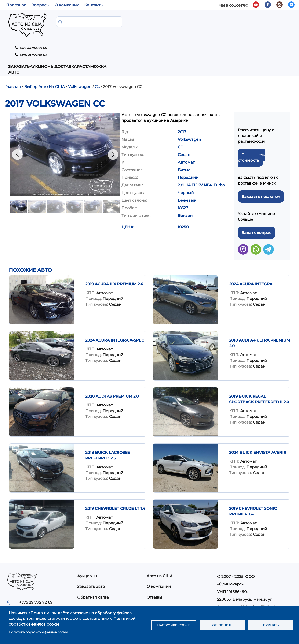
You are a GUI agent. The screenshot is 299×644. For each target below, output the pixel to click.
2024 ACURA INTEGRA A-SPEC (115, 304)
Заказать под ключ (261, 160)
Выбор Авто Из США (44, 51)
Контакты (94, 5)
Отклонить (222, 625)
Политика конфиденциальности (178, 582)
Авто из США (160, 540)
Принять (271, 625)
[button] (65, 118)
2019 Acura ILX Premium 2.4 (114, 248)
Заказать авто (65, 25)
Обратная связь (93, 561)
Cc (97, 51)
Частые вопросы (163, 572)
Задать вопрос (256, 197)
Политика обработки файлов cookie (38, 632)
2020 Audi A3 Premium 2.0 (112, 360)
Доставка (128, 22)
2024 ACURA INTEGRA (251, 248)
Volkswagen (80, 51)
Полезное (16, 5)
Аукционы (102, 22)
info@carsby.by (232, 586)
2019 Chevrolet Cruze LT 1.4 (115, 472)
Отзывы (154, 561)
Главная (13, 51)
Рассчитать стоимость (251, 121)
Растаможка (157, 22)
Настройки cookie (174, 625)
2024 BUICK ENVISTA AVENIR (258, 416)
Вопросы (40, 5)
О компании (67, 5)
